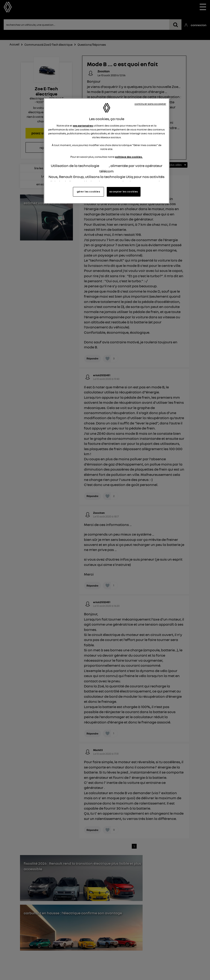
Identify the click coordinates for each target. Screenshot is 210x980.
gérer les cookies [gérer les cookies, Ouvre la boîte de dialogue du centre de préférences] (89, 192)
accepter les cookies (124, 192)
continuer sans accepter (150, 104)
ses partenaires (83, 126)
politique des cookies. (129, 157)
